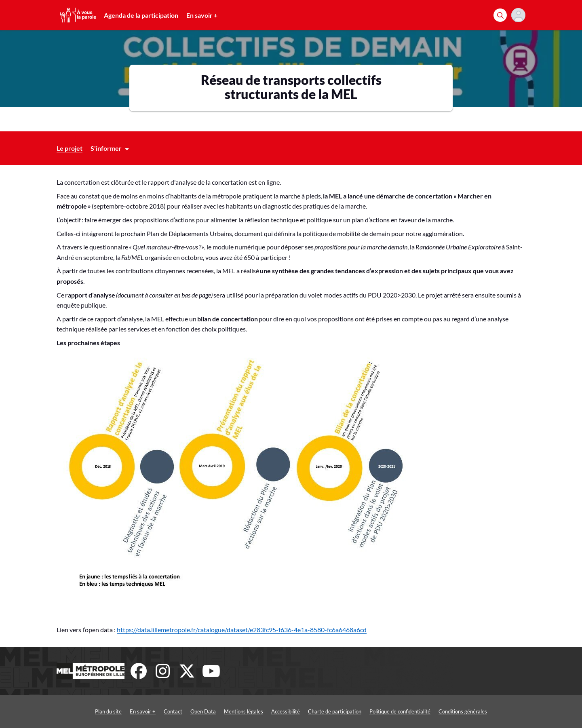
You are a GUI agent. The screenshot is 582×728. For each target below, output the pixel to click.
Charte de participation (335, 711)
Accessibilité (286, 711)
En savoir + (202, 15)
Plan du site (108, 711)
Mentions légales (244, 711)
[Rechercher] (500, 15)
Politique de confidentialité (400, 711)
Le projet (70, 148)
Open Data (203, 711)
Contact (173, 711)
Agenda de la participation (141, 15)
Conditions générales (463, 711)
